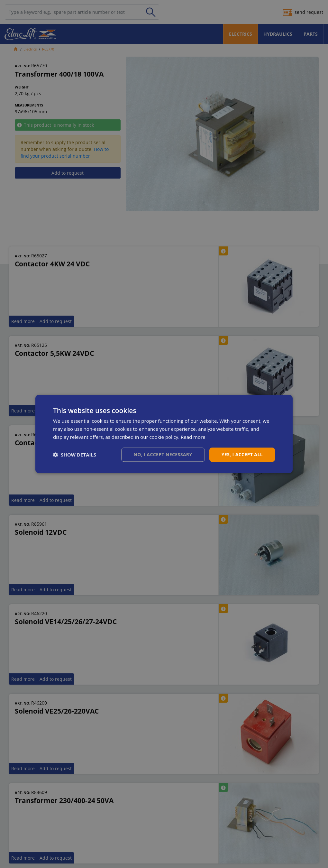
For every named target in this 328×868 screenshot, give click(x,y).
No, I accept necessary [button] (163, 454)
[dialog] (164, 434)
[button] (75, 455)
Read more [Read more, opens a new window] (193, 437)
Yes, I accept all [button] (242, 454)
